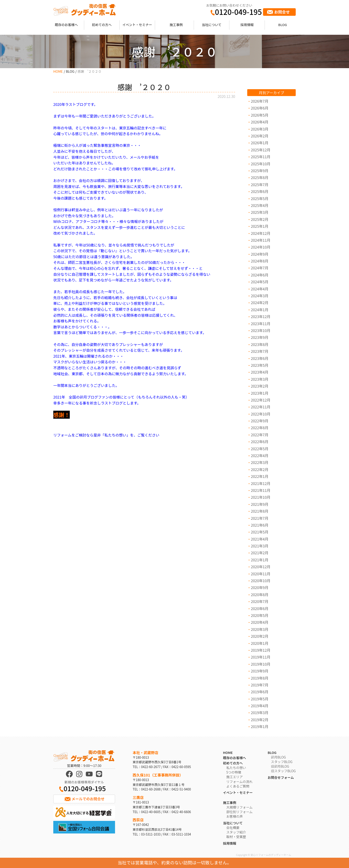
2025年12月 (261, 150)
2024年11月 (261, 240)
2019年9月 (260, 671)
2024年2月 (260, 303)
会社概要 (233, 827)
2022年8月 (260, 428)
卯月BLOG (278, 757)
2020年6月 (260, 608)
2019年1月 (260, 726)
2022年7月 (260, 435)
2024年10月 (261, 247)
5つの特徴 (234, 772)
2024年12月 (261, 233)
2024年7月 (260, 268)
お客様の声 (234, 816)
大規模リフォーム (239, 807)
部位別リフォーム (239, 812)
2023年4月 (260, 372)
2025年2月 (260, 219)
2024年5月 (260, 282)
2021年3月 (260, 546)
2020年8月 (260, 595)
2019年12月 (261, 650)
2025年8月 (260, 177)
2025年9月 (260, 171)
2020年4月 (260, 622)
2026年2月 (260, 136)
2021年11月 (261, 490)
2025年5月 (260, 198)
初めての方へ (102, 25)
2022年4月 (260, 455)
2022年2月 (260, 469)
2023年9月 (260, 337)
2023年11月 (261, 324)
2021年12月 (261, 483)
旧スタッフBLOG (283, 771)
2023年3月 (260, 379)
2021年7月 (260, 518)
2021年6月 (260, 525)
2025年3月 (260, 212)
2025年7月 (260, 185)
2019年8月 (260, 678)
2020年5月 (260, 615)
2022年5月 (260, 449)
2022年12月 (261, 400)
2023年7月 (260, 351)
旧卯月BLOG (280, 766)
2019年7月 (260, 685)
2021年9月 (260, 504)
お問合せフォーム (281, 777)
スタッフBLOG (282, 762)
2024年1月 (260, 310)
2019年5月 (260, 699)
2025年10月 (261, 164)
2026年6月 (260, 108)
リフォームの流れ (239, 781)
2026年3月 (260, 129)
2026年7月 (260, 101)
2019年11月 (261, 657)
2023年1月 (260, 393)
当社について (212, 25)
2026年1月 (260, 143)
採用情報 (247, 25)
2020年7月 (260, 601)
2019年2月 (260, 720)
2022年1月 (260, 476)
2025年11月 (261, 157)
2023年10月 (261, 330)
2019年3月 (260, 713)
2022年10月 (261, 414)
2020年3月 (260, 629)
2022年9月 (260, 421)
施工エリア (234, 777)
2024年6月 (260, 275)
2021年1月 (260, 560)
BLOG (283, 25)
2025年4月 (260, 205)
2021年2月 (260, 553)
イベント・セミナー (137, 25)
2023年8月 (260, 344)
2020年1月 (260, 643)
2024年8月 (260, 261)
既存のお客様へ (66, 25)
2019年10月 (261, 664)
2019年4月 (260, 706)
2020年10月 (261, 581)
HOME (58, 71)
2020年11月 (261, 574)
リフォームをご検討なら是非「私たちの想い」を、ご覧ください (106, 435)
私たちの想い (236, 768)
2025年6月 (260, 191)
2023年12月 (261, 316)
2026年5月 (260, 115)
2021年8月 (260, 511)
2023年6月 (260, 358)
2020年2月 (260, 636)
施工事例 (176, 25)
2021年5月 (260, 532)
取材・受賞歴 (236, 837)
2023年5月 (260, 365)
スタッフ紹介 (236, 832)
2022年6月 (260, 442)
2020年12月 (261, 567)
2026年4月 (260, 122)
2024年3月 (260, 296)
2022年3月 (260, 462)
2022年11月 (261, 407)
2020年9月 (260, 587)
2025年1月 (260, 226)
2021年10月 (261, 497)
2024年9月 (260, 254)
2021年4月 (260, 539)
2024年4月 (260, 289)
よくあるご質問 (238, 786)
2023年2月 (260, 386)
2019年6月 (260, 692)
